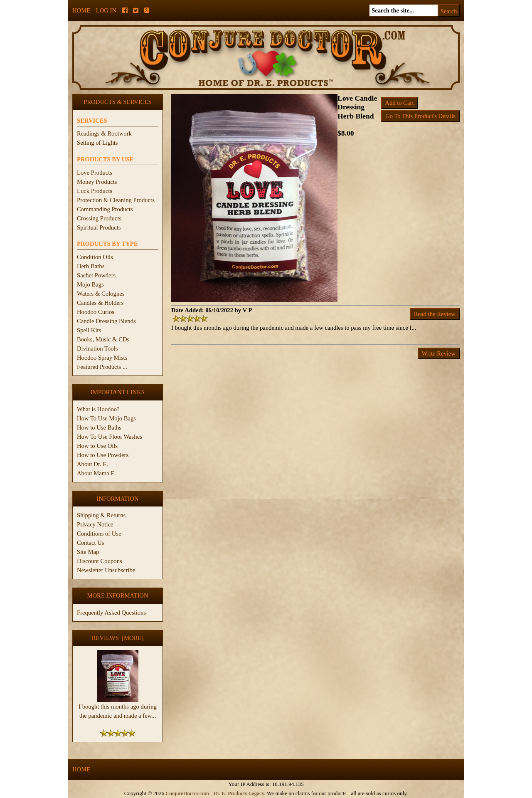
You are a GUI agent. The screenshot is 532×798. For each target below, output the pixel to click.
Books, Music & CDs (103, 339)
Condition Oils (95, 257)
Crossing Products (99, 218)
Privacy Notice (95, 524)
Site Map (88, 552)
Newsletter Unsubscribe (106, 570)
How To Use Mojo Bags (106, 418)
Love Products (95, 173)
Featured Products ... (102, 367)
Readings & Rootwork (104, 133)
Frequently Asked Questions (111, 613)
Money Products (97, 182)
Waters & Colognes (101, 294)
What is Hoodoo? (98, 409)
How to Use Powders (103, 455)
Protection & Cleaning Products (116, 200)
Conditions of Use (99, 534)
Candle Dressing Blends (106, 321)
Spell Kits (89, 330)
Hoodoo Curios (96, 312)
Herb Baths (91, 266)
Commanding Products (105, 209)
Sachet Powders (96, 275)
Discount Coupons (100, 561)
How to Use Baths (99, 427)
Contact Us (91, 543)
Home (81, 10)
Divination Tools (97, 348)
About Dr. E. (92, 464)
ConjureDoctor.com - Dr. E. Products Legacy (215, 793)
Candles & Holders (100, 303)
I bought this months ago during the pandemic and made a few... (118, 708)
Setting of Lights (97, 143)
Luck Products (95, 191)
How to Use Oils (97, 446)
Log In (106, 10)
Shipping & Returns (101, 515)
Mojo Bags (90, 284)
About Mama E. (96, 473)
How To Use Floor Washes (110, 437)
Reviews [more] (118, 638)
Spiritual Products (99, 227)
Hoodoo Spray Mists (102, 358)
